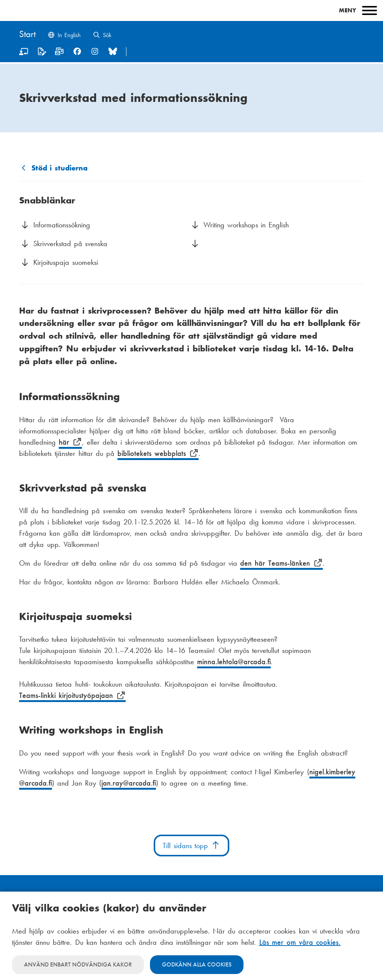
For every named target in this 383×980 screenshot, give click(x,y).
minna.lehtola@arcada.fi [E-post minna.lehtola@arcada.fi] (234, 662)
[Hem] (27, 35)
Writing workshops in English (247, 225)
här (70, 442)
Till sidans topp (191, 846)
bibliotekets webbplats (158, 453)
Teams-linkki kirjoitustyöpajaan (72, 695)
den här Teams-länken (281, 563)
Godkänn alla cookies (197, 964)
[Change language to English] (64, 36)
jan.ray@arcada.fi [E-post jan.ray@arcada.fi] (129, 783)
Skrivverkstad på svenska (70, 244)
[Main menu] (191, 10)
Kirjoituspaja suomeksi (66, 262)
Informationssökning (63, 225)
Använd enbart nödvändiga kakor (78, 964)
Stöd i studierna (59, 168)
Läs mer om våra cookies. (300, 942)
